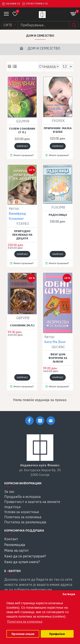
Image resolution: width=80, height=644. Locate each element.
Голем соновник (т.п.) (22, 131)
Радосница (58, 215)
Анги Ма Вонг (55, 342)
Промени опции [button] (23, 634)
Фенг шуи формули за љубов (58, 358)
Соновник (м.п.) (22, 325)
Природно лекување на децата (22, 235)
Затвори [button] (69, 594)
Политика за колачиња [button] (25, 621)
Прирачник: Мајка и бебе (58, 130)
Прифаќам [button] (57, 634)
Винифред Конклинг (17, 216)
